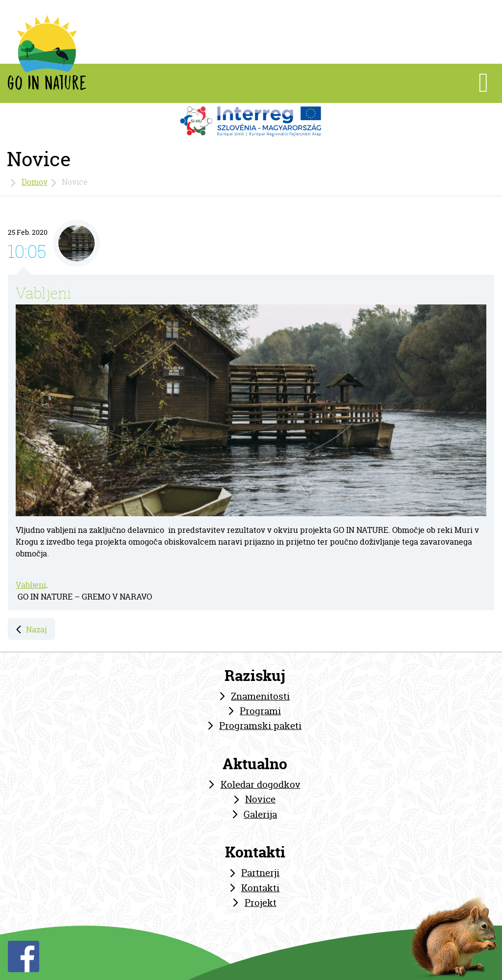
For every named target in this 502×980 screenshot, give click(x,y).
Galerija (260, 814)
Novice (260, 799)
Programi (260, 711)
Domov (35, 182)
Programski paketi (260, 726)
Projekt (261, 903)
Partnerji (260, 873)
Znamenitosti (260, 696)
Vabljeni (44, 293)
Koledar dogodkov (261, 784)
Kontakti (260, 888)
